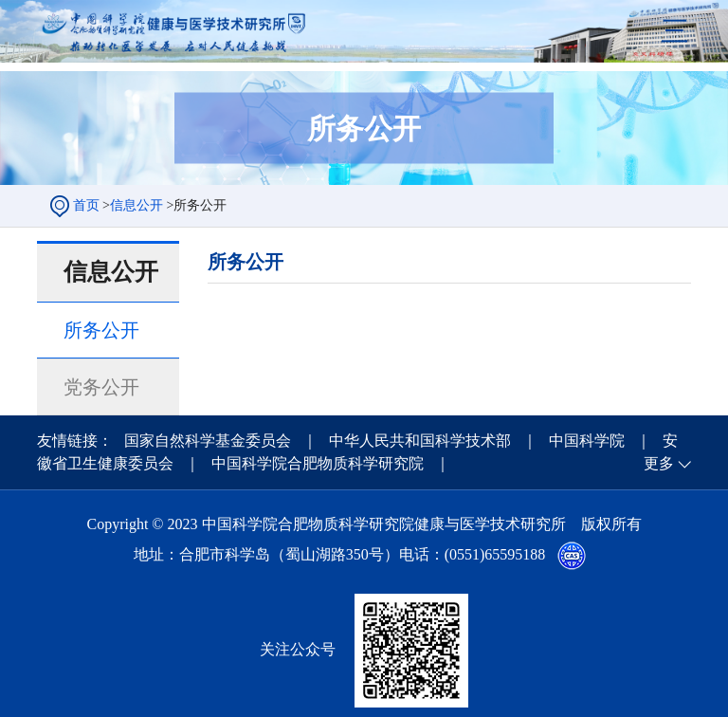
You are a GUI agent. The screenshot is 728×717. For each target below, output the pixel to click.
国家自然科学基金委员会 (209, 441)
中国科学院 (589, 441)
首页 (86, 205)
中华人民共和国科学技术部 (422, 441)
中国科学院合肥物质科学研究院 (319, 463)
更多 (667, 463)
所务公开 (101, 330)
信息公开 (136, 205)
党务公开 (101, 387)
